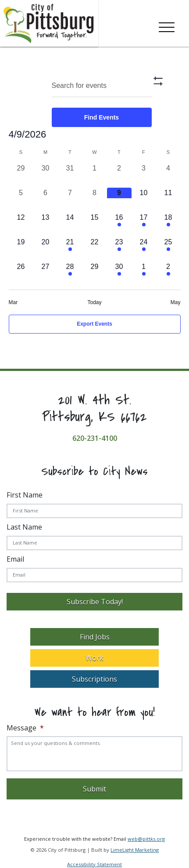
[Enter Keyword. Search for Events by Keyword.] (102, 86)
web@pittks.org (146, 839)
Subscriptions (94, 679)
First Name (25, 495)
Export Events (94, 324)
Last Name (24, 527)
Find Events (102, 117)
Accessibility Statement (94, 864)
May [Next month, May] (176, 302)
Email (15, 559)
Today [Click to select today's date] (94, 302)
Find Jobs (95, 637)
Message (25, 728)
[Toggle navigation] (167, 25)
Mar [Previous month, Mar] (13, 302)
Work (94, 658)
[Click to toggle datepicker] (28, 134)
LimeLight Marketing (135, 850)
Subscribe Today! (95, 602)
